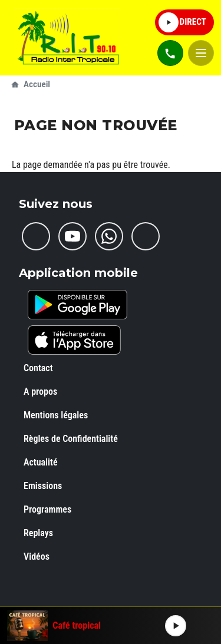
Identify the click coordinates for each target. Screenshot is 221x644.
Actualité (41, 462)
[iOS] (74, 340)
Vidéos (37, 557)
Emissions (43, 486)
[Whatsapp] (109, 236)
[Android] (77, 305)
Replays (38, 533)
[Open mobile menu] (201, 53)
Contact (38, 368)
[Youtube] (72, 236)
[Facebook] (36, 236)
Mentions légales (56, 415)
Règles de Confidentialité (71, 439)
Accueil (37, 84)
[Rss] (146, 236)
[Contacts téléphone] (170, 53)
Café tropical (77, 626)
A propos (40, 392)
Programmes (47, 509)
